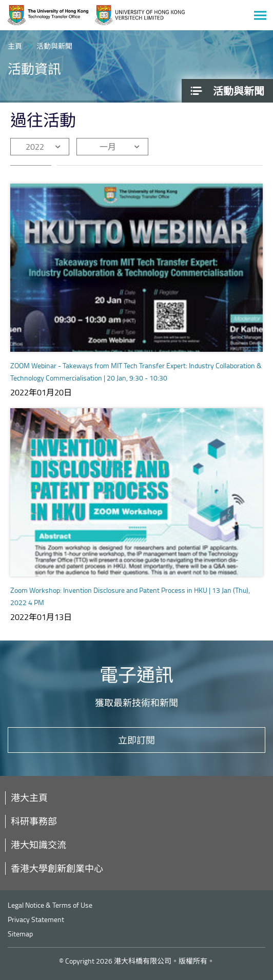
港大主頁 (29, 797)
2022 (35, 147)
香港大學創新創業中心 (57, 868)
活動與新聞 (54, 46)
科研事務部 (34, 821)
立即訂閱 (136, 740)
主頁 (15, 46)
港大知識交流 (38, 845)
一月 (108, 147)
